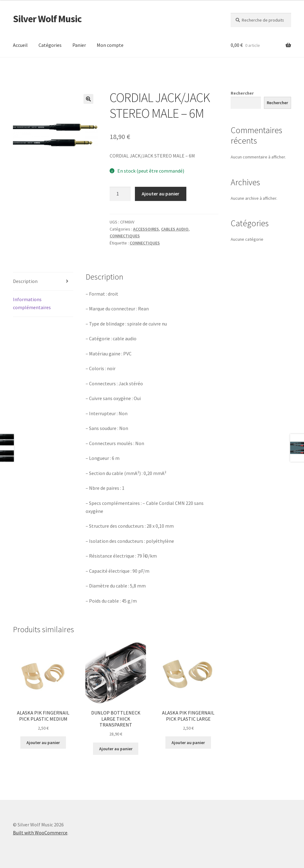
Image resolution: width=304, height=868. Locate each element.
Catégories (50, 45)
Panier (79, 45)
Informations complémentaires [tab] (32, 303)
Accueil (20, 45)
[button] (88, 99)
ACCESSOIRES (146, 229)
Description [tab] (25, 281)
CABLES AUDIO (175, 229)
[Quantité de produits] (120, 194)
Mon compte (110, 45)
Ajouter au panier (160, 194)
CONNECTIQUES (125, 236)
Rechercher (242, 93)
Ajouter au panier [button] (43, 743)
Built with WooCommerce (40, 833)
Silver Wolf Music (47, 19)
